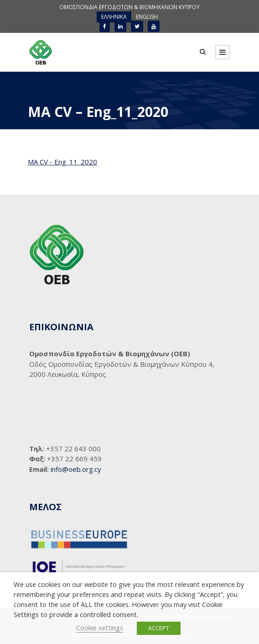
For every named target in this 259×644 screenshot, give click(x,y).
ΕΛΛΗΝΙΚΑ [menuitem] (114, 17)
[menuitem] (114, 17)
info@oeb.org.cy (76, 469)
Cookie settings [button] (100, 628)
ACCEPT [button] (159, 628)
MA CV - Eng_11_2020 (62, 162)
